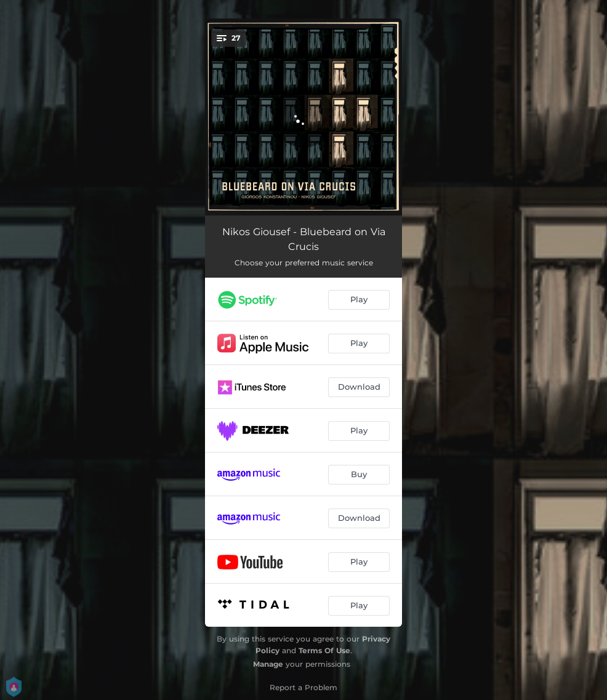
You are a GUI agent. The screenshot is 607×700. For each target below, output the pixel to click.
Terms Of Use (324, 650)
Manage (268, 664)
